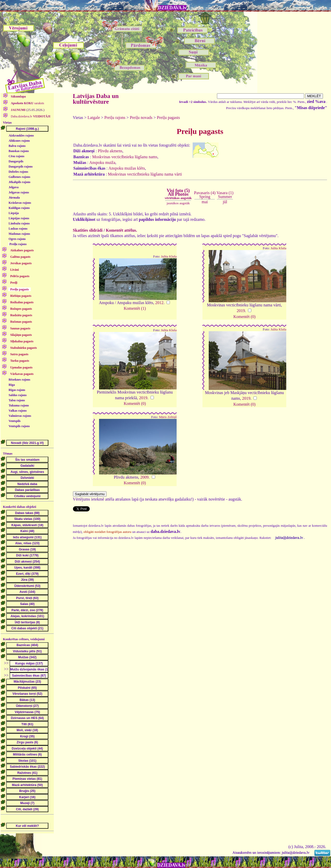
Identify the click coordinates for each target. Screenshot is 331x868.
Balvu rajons (17, 146)
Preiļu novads (141, 118)
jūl (225, 202)
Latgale (94, 118)
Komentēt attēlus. (121, 230)
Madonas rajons (19, 234)
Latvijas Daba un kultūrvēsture (96, 99)
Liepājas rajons (19, 218)
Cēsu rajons (16, 156)
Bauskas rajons (19, 151)
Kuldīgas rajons (19, 208)
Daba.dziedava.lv (30, 116)
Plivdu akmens (110, 151)
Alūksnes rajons (19, 141)
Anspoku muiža (102, 163)
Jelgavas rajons (19, 192)
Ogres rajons (17, 239)
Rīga (12, 385)
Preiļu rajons (18, 244)
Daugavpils (16, 161)
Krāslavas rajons (20, 203)
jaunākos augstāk (178, 203)
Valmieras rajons (20, 416)
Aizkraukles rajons (21, 135)
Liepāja (14, 213)
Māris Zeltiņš (168, 417)
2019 (241, 311)
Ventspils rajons (19, 426)
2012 (159, 303)
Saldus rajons (18, 395)
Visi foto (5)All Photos (178, 194)
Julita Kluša (169, 256)
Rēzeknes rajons (19, 380)
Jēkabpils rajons (19, 182)
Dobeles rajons (18, 172)
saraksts (27, 103)
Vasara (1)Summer (225, 195)
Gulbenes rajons (19, 177)
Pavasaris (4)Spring (205, 195)
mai (205, 202)
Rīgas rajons (17, 390)
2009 (145, 477)
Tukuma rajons (19, 405)
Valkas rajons (18, 411)
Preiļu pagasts (168, 118)
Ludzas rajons (18, 229)
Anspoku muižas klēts (127, 168)
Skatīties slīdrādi (88, 230)
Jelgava (14, 187)
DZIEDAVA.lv (172, 8)
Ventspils (14, 421)
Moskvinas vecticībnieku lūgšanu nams (125, 157)
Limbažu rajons (19, 223)
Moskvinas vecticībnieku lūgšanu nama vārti (145, 174)
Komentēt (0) (244, 317)
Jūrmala (14, 198)
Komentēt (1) (135, 308)
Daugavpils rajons (21, 167)
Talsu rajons (17, 400)
